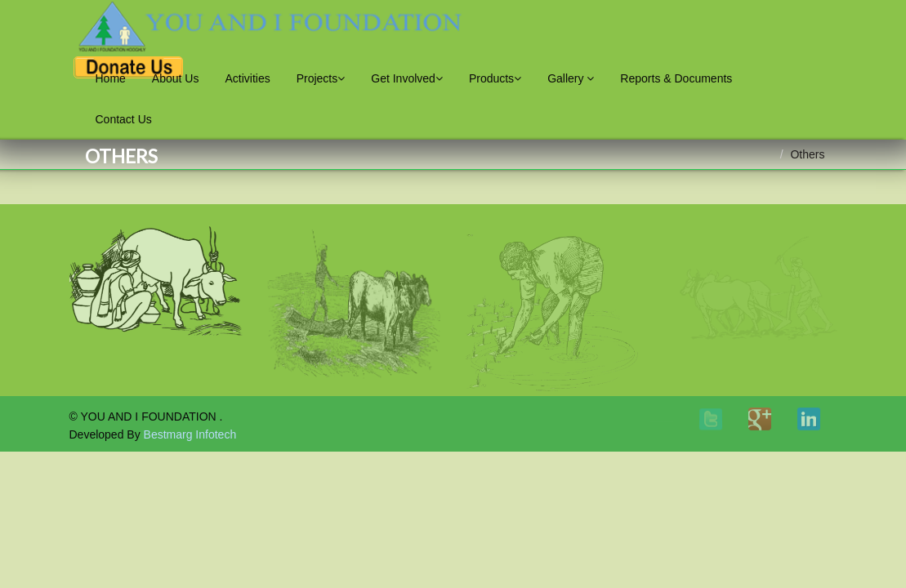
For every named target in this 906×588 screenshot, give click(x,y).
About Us (176, 78)
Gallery (571, 78)
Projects (321, 78)
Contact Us (124, 119)
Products (495, 78)
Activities (247, 78)
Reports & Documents (676, 78)
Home (111, 78)
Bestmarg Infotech (190, 434)
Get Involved (407, 78)
